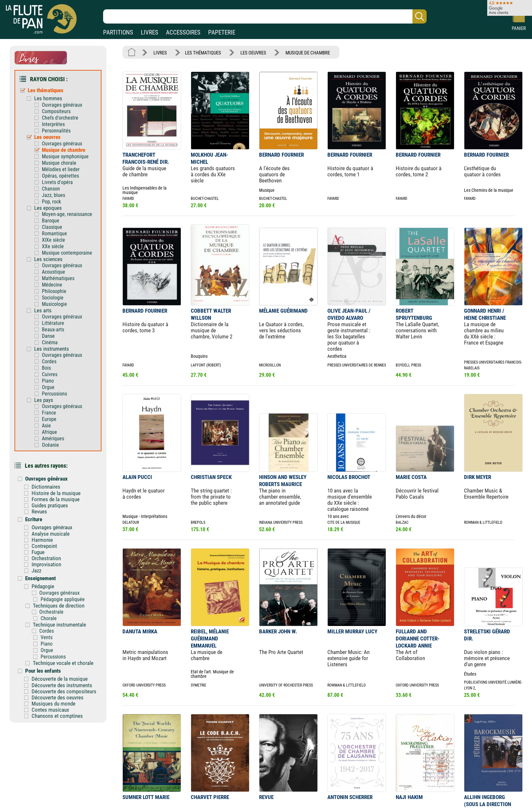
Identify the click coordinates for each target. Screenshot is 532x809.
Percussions (54, 394)
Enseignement (40, 578)
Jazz (36, 570)
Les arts (43, 310)
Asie (46, 426)
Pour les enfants (43, 671)
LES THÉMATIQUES (203, 53)
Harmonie (42, 540)
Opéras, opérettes (60, 176)
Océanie (50, 445)
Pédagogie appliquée (63, 599)
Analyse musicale (51, 534)
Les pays (44, 400)
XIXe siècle (53, 240)
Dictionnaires (46, 487)
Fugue (38, 552)
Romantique (54, 234)
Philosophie (54, 291)
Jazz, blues (53, 195)
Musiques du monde (53, 704)
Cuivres (50, 374)
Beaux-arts (53, 330)
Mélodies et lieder (61, 169)
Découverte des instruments (62, 685)
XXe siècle (53, 246)
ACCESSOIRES (183, 32)
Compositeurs (56, 111)
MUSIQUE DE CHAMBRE (308, 53)
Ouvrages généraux (62, 105)
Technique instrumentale (59, 625)
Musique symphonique (65, 156)
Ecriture (34, 519)
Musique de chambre (64, 150)
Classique (52, 227)
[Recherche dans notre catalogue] (265, 16)
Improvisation (46, 564)
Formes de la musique (56, 499)
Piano (48, 381)
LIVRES (150, 32)
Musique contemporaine (67, 253)
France (49, 413)
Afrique (49, 432)
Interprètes (53, 124)
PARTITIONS (118, 32)
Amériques (53, 439)
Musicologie (54, 304)
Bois (46, 368)
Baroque (51, 221)
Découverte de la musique (60, 679)
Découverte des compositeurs (64, 691)
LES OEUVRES (253, 53)
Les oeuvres (47, 137)
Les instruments (52, 349)
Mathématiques (58, 278)
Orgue (48, 387)
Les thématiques (46, 90)
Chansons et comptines (57, 716)
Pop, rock (51, 202)
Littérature (53, 323)
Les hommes (48, 98)
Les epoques (48, 208)
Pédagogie (43, 586)
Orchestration (46, 558)
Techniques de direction (59, 606)
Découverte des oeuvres (58, 697)
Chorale (49, 618)
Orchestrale (51, 612)
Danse (48, 336)
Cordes (49, 361)
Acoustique (53, 272)
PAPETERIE (222, 32)
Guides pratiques (50, 505)
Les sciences (48, 259)
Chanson (51, 189)
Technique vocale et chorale (63, 663)
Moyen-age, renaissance (67, 214)
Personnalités (56, 131)
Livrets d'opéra (57, 182)
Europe (49, 419)
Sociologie (53, 298)
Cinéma (50, 342)
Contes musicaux (50, 710)
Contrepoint (44, 546)
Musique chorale (59, 163)
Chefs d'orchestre (60, 118)
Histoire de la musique (56, 493)
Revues (39, 512)
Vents (47, 637)
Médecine (52, 285)
